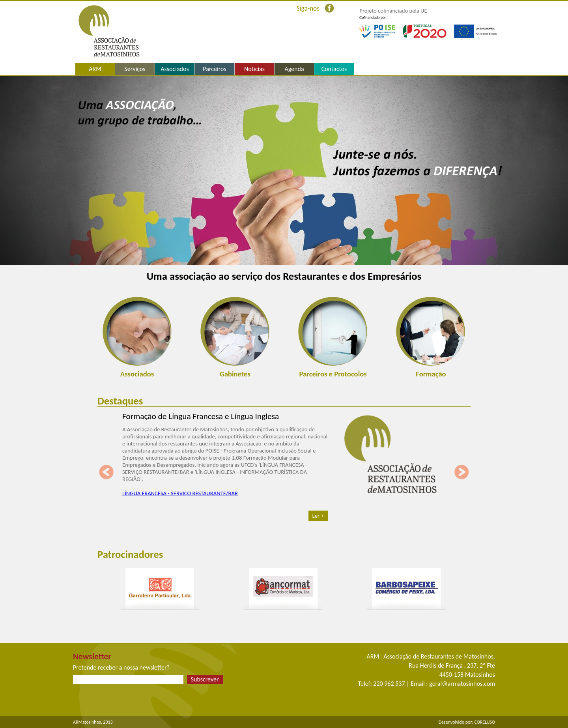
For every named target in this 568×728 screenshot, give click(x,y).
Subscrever (205, 679)
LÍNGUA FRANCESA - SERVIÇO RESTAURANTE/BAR (180, 493)
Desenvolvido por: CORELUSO (467, 722)
